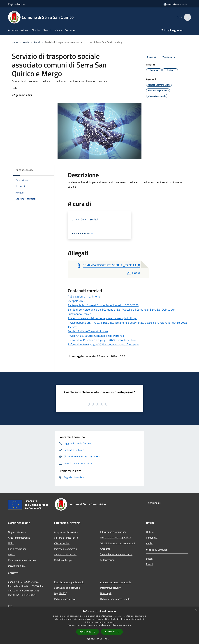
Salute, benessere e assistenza (116, 554)
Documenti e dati (17, 566)
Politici (12, 554)
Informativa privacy (110, 588)
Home (15, 42)
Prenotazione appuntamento (69, 582)
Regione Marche (17, 4)
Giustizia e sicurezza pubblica (116, 537)
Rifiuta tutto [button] (112, 632)
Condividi (154, 57)
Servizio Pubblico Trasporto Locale (88, 331)
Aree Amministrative (19, 538)
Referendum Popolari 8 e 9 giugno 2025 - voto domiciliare (102, 340)
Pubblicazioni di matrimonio (84, 296)
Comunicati (152, 538)
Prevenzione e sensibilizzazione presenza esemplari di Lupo (103, 318)
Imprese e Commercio (65, 549)
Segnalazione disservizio (67, 588)
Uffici (11, 543)
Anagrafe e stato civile (66, 532)
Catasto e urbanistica (65, 554)
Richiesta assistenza (65, 599)
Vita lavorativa (62, 543)
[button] (99, 639)
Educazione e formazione (113, 532)
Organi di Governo (18, 532)
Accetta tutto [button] (88, 632)
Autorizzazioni (108, 560)
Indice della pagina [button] (24, 170)
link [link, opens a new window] (129, 625)
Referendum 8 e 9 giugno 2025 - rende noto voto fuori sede (103, 344)
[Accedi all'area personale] (175, 4)
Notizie (150, 532)
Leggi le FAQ (61, 593)
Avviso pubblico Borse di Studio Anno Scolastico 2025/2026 (103, 305)
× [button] (196, 610)
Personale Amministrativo (22, 560)
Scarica (133, 273)
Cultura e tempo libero (66, 538)
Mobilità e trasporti (64, 560)
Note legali (106, 593)
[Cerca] (187, 17)
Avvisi (37, 42)
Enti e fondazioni (17, 549)
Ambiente (105, 549)
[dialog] (99, 625)
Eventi (150, 564)
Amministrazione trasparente (116, 582)
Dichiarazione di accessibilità (115, 599)
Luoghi (150, 559)
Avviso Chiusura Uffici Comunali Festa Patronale (96, 336)
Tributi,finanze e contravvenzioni (117, 543)
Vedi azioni (169, 57)
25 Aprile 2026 (76, 301)
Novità (26, 42)
